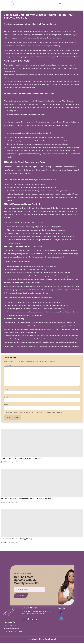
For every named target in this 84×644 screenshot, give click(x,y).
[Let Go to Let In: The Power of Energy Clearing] (42, 524)
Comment (8, 365)
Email (7, 397)
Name (7, 389)
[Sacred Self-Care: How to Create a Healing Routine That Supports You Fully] (42, 484)
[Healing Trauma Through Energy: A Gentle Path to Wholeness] (42, 443)
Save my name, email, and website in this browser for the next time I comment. (35, 412)
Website (7, 405)
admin (6, 462)
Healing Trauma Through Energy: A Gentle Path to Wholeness (21, 459)
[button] (60, 4)
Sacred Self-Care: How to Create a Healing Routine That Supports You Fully (26, 499)
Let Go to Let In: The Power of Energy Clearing (16, 539)
